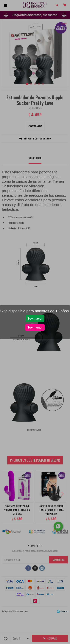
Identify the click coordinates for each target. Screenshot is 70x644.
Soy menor (35, 328)
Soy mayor (35, 319)
